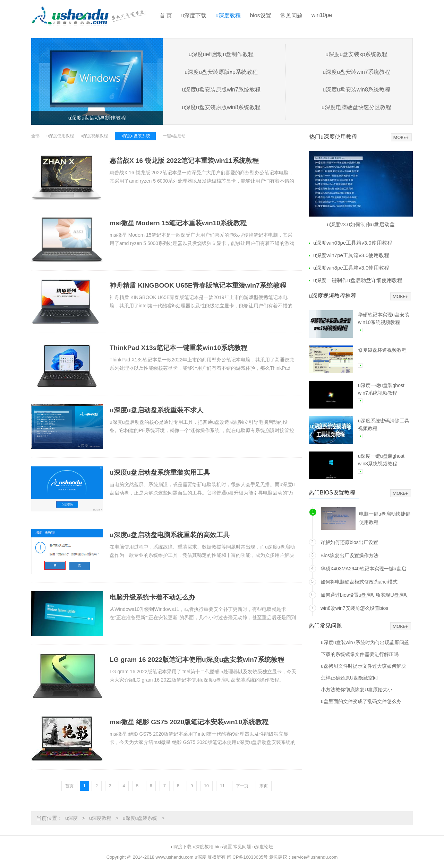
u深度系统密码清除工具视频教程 (384, 424)
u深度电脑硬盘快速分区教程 (356, 107)
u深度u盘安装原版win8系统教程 (221, 107)
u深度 (71, 818)
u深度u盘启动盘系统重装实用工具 (160, 472)
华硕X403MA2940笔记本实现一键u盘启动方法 (363, 570)
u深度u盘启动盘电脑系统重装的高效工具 (170, 535)
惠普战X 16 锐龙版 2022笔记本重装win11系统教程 (184, 161)
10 (206, 786)
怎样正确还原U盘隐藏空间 (349, 678)
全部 (35, 136)
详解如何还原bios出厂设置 (349, 542)
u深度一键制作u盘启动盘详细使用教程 (358, 280)
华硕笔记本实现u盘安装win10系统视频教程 (384, 318)
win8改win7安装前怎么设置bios (354, 608)
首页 (69, 786)
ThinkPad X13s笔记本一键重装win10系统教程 (178, 348)
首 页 (166, 15)
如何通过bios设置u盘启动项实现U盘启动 (365, 595)
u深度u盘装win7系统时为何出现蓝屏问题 (365, 642)
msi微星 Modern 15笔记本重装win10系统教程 (178, 223)
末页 (264, 786)
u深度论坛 (263, 847)
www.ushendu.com (175, 857)
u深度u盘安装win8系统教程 (356, 90)
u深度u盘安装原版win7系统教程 (221, 90)
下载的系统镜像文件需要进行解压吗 (360, 654)
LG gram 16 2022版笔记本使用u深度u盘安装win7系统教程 (197, 660)
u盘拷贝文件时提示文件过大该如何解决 (364, 666)
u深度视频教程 (95, 136)
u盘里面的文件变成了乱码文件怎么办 (361, 701)
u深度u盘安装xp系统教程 (356, 54)
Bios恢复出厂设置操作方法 (349, 555)
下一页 (242, 786)
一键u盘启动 (174, 136)
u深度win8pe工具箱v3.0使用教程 (351, 268)
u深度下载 (194, 15)
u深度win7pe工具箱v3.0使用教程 (351, 255)
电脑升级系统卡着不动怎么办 (152, 597)
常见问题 (291, 15)
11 (222, 786)
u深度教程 (228, 15)
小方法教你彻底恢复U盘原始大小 (357, 689)
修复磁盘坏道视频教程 (382, 350)
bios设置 (260, 15)
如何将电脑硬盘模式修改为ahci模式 (359, 582)
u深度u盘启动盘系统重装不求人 (156, 410)
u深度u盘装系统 (135, 136)
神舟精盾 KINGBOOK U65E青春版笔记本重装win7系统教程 (198, 285)
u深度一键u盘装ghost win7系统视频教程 (381, 389)
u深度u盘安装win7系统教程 (356, 72)
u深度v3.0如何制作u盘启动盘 (361, 224)
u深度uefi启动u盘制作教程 (221, 54)
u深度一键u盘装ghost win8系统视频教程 (381, 460)
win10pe (322, 15)
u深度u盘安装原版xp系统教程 (221, 72)
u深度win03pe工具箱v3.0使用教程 (353, 243)
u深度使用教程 (60, 136)
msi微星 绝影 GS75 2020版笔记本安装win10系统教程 (189, 722)
